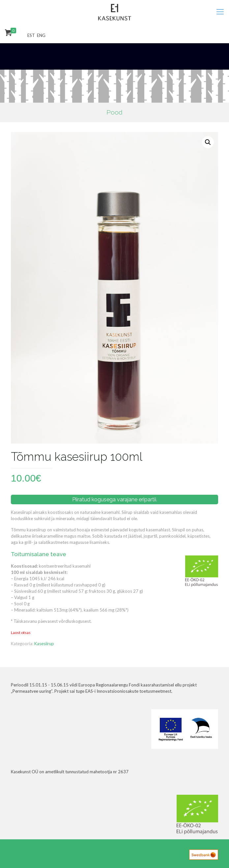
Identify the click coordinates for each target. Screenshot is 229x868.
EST (31, 35)
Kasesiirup (44, 644)
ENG (41, 35)
